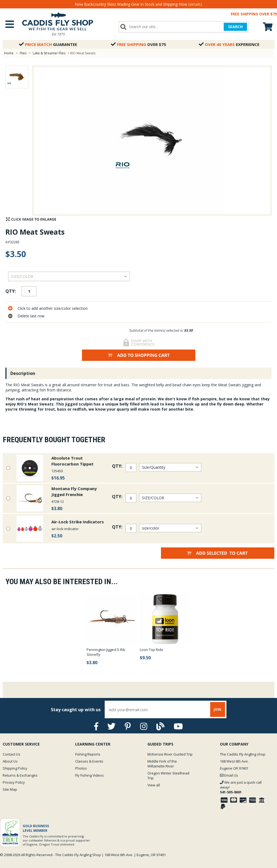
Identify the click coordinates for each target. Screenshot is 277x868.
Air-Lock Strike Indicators (78, 522)
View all (154, 785)
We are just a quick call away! (241, 787)
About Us (10, 761)
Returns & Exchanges (20, 775)
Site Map (10, 789)
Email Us (229, 775)
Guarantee (48, 44)
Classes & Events (89, 761)
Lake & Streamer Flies (49, 53)
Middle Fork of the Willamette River (162, 764)
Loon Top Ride (151, 650)
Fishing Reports (88, 754)
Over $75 (138, 44)
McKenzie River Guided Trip (170, 754)
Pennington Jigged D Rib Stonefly (106, 652)
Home (9, 53)
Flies (23, 53)
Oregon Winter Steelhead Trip (168, 776)
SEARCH (235, 27)
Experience (229, 44)
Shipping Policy (15, 768)
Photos (81, 768)
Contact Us (11, 754)
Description (23, 373)
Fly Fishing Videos (90, 775)
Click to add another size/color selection (53, 308)
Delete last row (31, 316)
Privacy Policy (14, 782)
